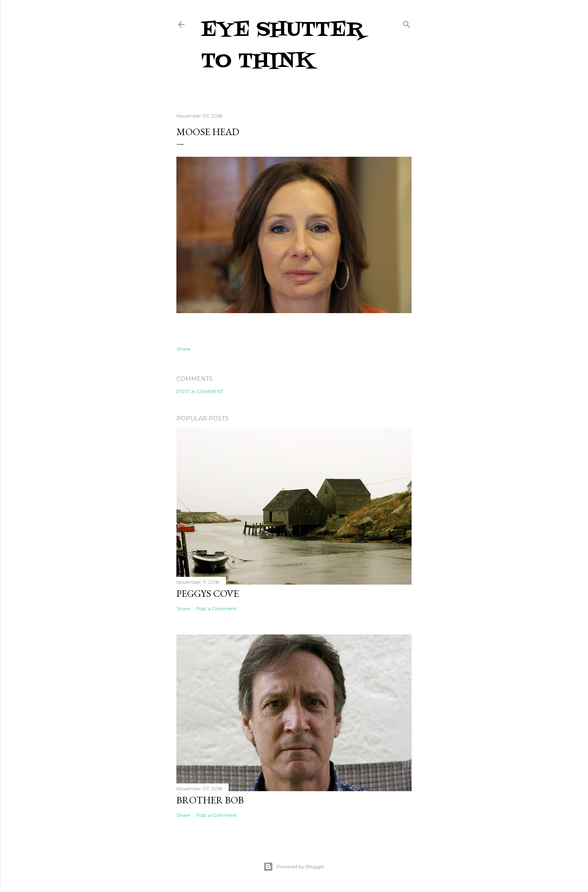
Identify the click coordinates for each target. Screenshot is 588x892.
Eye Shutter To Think (282, 46)
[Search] (407, 23)
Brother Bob (210, 800)
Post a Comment (200, 391)
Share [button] (183, 349)
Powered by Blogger (294, 867)
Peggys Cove (208, 593)
